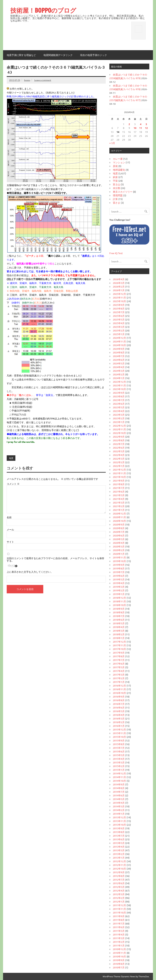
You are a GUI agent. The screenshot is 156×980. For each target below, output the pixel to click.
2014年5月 (119, 799)
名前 (9, 517)
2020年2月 (119, 550)
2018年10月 (119, 605)
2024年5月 (119, 363)
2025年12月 (119, 294)
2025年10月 (119, 301)
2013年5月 (119, 843)
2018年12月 (119, 598)
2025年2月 (119, 330)
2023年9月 (119, 393)
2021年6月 (119, 491)
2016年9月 (119, 696)
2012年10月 (119, 869)
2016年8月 (119, 700)
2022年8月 (119, 440)
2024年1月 (119, 378)
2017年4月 (119, 671)
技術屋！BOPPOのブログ (43, 10)
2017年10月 (119, 649)
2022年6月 (119, 448)
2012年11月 (119, 865)
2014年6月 (119, 795)
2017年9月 (119, 653)
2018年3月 (119, 631)
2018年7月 (119, 616)
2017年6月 (119, 664)
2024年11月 (119, 341)
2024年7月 (119, 356)
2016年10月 (119, 693)
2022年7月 (119, 444)
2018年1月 (119, 638)
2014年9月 (119, 784)
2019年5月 (119, 579)
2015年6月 (119, 751)
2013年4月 (119, 847)
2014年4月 (119, 803)
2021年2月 (119, 506)
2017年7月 (119, 660)
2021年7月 (119, 488)
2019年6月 (119, 576)
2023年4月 (119, 411)
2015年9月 (119, 740)
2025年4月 (119, 323)
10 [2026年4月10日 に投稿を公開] (135, 128)
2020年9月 (119, 524)
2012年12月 (119, 861)
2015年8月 (119, 744)
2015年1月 (119, 770)
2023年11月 (119, 385)
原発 (115, 166)
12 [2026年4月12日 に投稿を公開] (146, 128)
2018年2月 (119, 634)
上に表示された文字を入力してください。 (30, 572)
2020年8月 (119, 528)
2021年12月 (119, 469)
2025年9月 (119, 305)
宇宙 (115, 181)
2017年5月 (119, 667)
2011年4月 (119, 934)
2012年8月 (119, 876)
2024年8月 (119, 352)
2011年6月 (119, 927)
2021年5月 (119, 495)
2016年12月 (119, 685)
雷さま (117, 203)
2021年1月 (119, 510)
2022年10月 (119, 433)
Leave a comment (43, 80)
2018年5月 (119, 623)
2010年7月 (119, 967)
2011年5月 (119, 931)
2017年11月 (119, 645)
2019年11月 (119, 557)
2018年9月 (119, 609)
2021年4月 (119, 499)
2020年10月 (119, 521)
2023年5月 (119, 407)
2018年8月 (119, 612)
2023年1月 (119, 422)
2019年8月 (119, 568)
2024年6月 (119, 360)
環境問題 (118, 195)
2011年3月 (119, 938)
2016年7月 (119, 704)
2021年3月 (119, 502)
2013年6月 (119, 839)
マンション (119, 162)
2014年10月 (119, 781)
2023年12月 (119, 382)
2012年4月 (119, 890)
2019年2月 (119, 590)
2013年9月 (119, 828)
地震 (11, 458)
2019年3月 (119, 587)
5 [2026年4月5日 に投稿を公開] (146, 124)
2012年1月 (119, 901)
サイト (10, 542)
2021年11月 (119, 473)
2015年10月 (119, 737)
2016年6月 (119, 707)
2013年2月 (119, 854)
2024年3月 (119, 371)
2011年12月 (119, 905)
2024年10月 (119, 345)
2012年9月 (119, 872)
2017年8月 (119, 656)
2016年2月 (119, 722)
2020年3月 (119, 546)
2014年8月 (119, 788)
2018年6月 (119, 620)
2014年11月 (119, 777)
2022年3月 (119, 459)
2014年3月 (119, 806)
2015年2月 (119, 766)
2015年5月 (119, 755)
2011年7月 (119, 923)
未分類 (117, 188)
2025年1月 (119, 334)
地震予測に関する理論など (21, 55)
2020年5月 (119, 539)
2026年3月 (119, 283)
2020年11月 (119, 517)
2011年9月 (119, 916)
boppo (27, 80)
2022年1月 (119, 466)
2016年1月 (119, 726)
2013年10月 (119, 825)
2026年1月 (119, 290)
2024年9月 (119, 349)
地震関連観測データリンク (58, 55)
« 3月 (112, 143)
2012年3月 (119, 894)
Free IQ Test (116, 253)
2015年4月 (119, 759)
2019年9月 (119, 565)
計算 (115, 199)
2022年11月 (119, 429)
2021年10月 (119, 477)
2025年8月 (119, 308)
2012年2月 (119, 898)
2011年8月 (119, 920)
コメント (13, 484)
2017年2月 (119, 678)
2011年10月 (119, 912)
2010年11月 (119, 953)
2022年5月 (119, 451)
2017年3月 (119, 674)
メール (10, 529)
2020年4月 (119, 543)
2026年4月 (119, 279)
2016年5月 (119, 711)
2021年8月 (119, 484)
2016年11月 (119, 689)
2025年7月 (119, 312)
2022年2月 (119, 462)
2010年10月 (119, 956)
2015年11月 (119, 733)
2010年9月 (119, 960)
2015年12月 (119, 729)
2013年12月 (119, 817)
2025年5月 (119, 319)
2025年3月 (119, 327)
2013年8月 (119, 832)
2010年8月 (119, 964)
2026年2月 (119, 286)
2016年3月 (119, 718)
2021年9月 (119, 480)
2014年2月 (119, 810)
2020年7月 (119, 532)
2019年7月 (119, 572)
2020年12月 (119, 513)
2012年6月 (119, 883)
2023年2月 (119, 418)
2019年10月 (119, 561)
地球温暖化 (119, 170)
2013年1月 (119, 858)
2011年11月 (119, 909)
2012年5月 (119, 887)
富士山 (117, 184)
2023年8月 (119, 396)
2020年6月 (119, 535)
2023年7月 (119, 400)
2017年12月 (119, 642)
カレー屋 (118, 159)
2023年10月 (119, 389)
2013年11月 (119, 821)
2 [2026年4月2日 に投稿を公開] (129, 124)
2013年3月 (119, 850)
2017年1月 (119, 682)
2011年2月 (119, 942)
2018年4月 (119, 627)
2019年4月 (119, 583)
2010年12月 (119, 949)
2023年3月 (119, 415)
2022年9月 (119, 437)
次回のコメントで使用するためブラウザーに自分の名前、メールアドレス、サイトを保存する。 (55, 559)
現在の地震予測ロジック (94, 55)
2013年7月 (119, 836)
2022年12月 (119, 426)
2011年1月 (119, 945)
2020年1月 (119, 554)
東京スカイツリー (123, 192)
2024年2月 (119, 374)
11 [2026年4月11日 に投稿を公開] (141, 128)
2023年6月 (119, 404)
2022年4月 (119, 455)
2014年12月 (119, 773)
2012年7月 (119, 879)
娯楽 (115, 177)
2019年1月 (119, 594)
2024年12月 (119, 338)
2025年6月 (119, 316)
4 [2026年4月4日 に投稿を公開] (141, 124)
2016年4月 (119, 715)
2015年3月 (119, 762)
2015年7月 (119, 748)
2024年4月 (119, 367)
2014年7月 (119, 792)
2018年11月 (119, 601)
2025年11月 (119, 297)
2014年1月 (119, 814)
